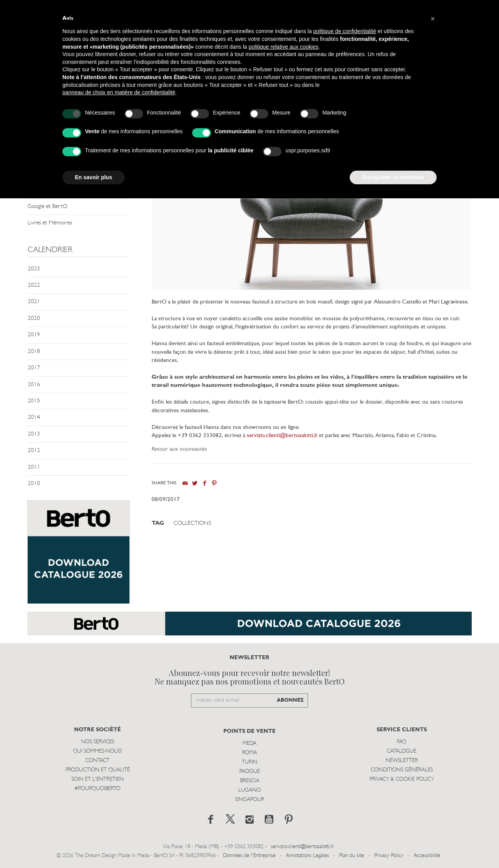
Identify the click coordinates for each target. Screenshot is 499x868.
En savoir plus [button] (94, 177)
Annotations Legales (307, 856)
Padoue (250, 772)
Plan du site (352, 856)
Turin (249, 762)
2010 (34, 484)
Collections (192, 523)
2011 (34, 467)
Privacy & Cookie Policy (402, 779)
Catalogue (402, 751)
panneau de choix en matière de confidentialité (119, 92)
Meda (249, 744)
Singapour (250, 800)
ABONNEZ (290, 700)
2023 (34, 269)
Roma (249, 753)
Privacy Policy (389, 856)
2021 (34, 302)
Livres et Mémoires (50, 223)
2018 (34, 352)
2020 (34, 318)
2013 (34, 434)
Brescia (250, 781)
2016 (34, 385)
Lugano (249, 790)
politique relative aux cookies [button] (284, 47)
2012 (34, 451)
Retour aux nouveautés (179, 449)
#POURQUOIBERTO (97, 789)
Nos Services (98, 742)
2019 (34, 335)
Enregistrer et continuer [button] (393, 177)
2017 (34, 368)
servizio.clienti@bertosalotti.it (282, 436)
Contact (97, 761)
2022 (34, 285)
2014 (34, 417)
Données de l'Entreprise (249, 856)
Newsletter (402, 761)
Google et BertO (48, 207)
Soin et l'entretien (97, 779)
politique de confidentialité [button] (345, 31)
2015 (34, 401)
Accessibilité (427, 856)
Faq (402, 742)
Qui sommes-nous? (97, 751)
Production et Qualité (98, 770)
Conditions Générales (402, 770)
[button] (433, 19)
